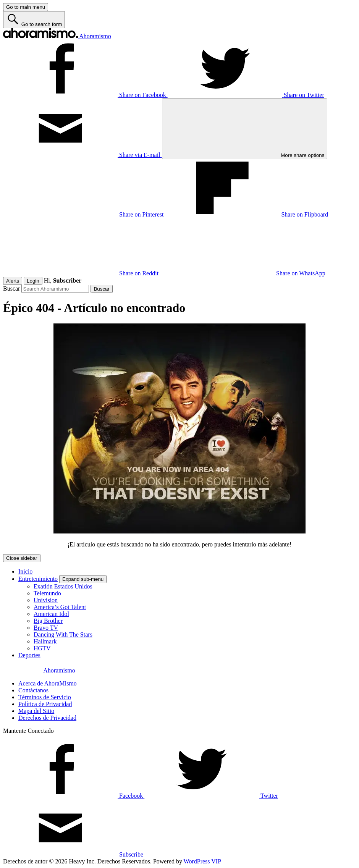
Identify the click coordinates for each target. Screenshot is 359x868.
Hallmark (45, 641)
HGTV (42, 648)
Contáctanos (33, 690)
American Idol (51, 614)
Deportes (29, 655)
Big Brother (48, 621)
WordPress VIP (202, 861)
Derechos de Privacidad (47, 718)
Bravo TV (46, 628)
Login (33, 281)
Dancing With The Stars (63, 634)
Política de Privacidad (45, 704)
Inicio (25, 571)
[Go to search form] (34, 20)
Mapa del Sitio (36, 711)
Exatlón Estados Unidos (63, 586)
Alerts (13, 281)
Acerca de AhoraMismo (48, 683)
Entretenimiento (38, 579)
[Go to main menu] (26, 7)
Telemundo (47, 593)
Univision (46, 600)
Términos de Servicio (45, 697)
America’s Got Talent (60, 607)
